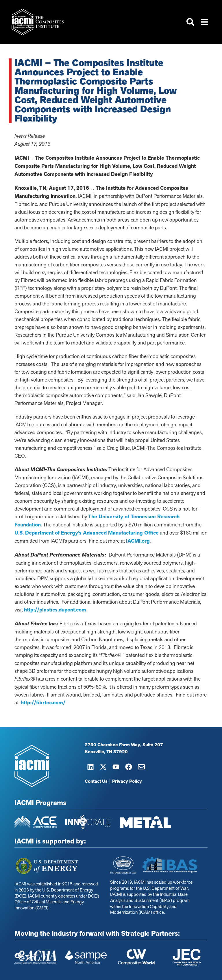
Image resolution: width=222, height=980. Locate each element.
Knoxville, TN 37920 (106, 752)
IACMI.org (138, 541)
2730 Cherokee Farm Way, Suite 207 (124, 745)
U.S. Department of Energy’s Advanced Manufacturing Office (87, 533)
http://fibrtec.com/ (43, 703)
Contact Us (96, 781)
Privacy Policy (127, 781)
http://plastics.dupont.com (55, 610)
